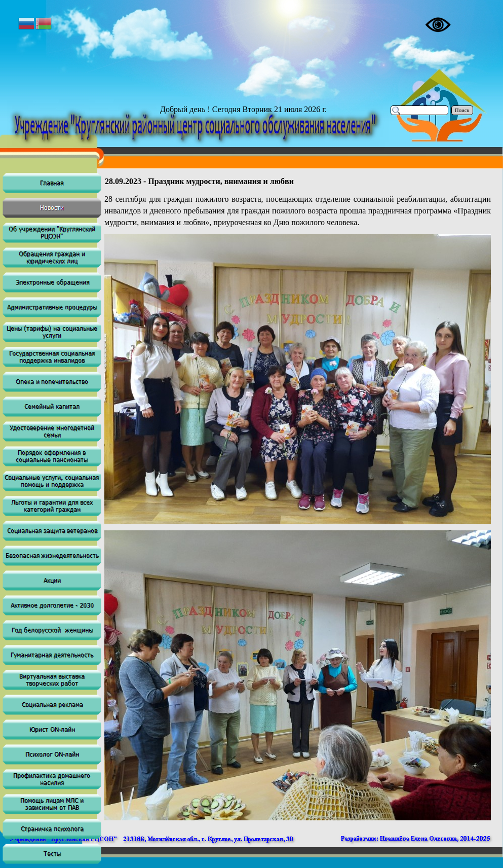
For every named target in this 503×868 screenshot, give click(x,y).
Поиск (462, 110)
